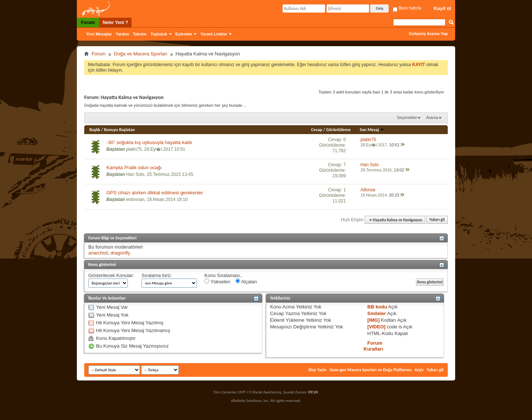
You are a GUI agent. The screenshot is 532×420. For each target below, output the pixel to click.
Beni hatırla (407, 8)
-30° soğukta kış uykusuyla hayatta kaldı (149, 142)
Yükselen (217, 281)
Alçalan (246, 281)
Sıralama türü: (157, 275)
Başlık (95, 130)
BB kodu (377, 307)
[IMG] (373, 320)
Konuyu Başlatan (120, 130)
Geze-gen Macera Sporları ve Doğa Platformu (371, 370)
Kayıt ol (442, 8)
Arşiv (419, 370)
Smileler (377, 313)
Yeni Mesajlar (99, 34)
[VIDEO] (376, 327)
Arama (432, 117)
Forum (88, 23)
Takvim (139, 34)
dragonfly (120, 253)
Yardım (122, 34)
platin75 (134, 149)
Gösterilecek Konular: (111, 275)
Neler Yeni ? (115, 23)
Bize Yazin (317, 370)
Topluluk (159, 34)
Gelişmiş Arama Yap (428, 34)
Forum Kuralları (373, 346)
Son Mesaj (372, 130)
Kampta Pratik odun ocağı (134, 168)
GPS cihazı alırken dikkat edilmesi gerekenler (155, 193)
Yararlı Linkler (214, 34)
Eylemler (184, 34)
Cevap (317, 130)
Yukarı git (437, 220)
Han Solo (135, 174)
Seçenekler (407, 117)
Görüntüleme (339, 130)
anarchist (98, 253)
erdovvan (135, 199)
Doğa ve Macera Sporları (141, 54)
